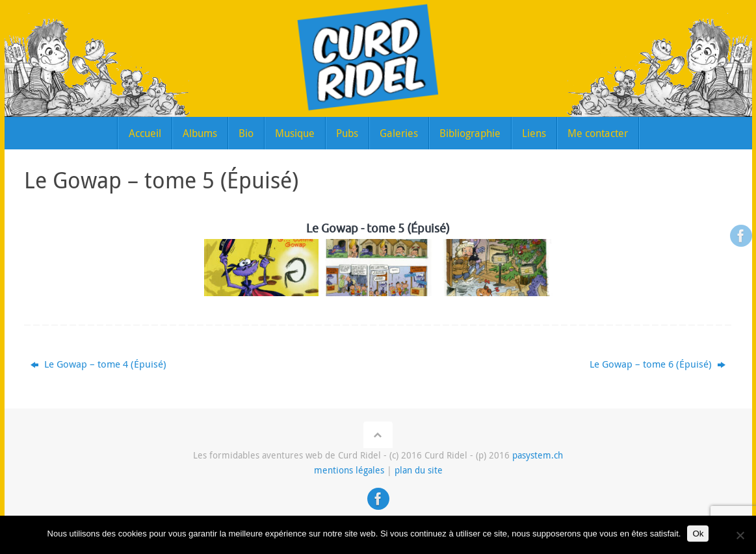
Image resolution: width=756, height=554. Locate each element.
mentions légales (349, 470)
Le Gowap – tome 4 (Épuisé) (98, 364)
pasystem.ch (538, 455)
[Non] (740, 535)
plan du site (419, 470)
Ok (698, 534)
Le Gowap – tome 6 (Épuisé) (658, 364)
